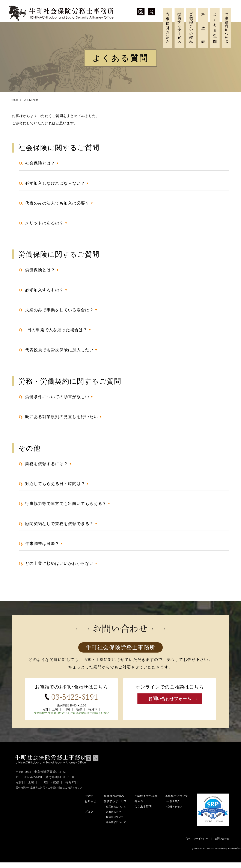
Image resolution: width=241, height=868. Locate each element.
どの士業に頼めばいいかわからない (59, 563)
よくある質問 (215, 28)
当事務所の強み (167, 28)
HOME (14, 100)
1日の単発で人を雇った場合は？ (56, 330)
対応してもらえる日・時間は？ (55, 484)
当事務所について (227, 28)
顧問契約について (116, 812)
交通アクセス (175, 812)
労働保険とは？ (40, 270)
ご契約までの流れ (191, 28)
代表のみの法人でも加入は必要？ (57, 203)
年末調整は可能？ (42, 544)
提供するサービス (179, 28)
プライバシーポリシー (196, 844)
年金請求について (116, 828)
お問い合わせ (222, 844)
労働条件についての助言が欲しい (57, 397)
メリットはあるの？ (44, 223)
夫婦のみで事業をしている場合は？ (59, 310)
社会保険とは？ (40, 163)
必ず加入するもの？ (44, 290)
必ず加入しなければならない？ (55, 183)
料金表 (203, 28)
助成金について (115, 822)
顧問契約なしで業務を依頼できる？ (59, 524)
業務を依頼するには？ (47, 464)
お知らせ (90, 807)
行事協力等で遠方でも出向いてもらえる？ (66, 504)
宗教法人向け (114, 817)
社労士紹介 (174, 807)
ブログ (89, 817)
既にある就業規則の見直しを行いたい (62, 417)
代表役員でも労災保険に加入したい (59, 350)
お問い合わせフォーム (169, 699)
